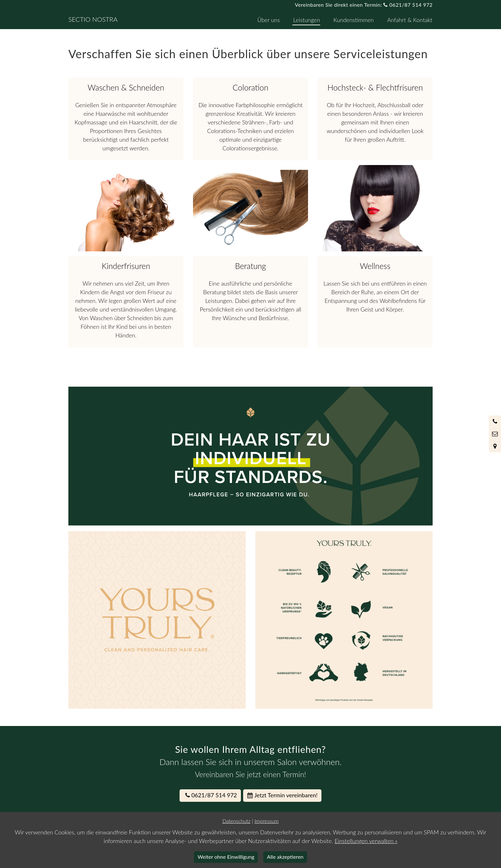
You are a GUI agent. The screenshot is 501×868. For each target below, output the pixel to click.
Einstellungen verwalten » (366, 841)
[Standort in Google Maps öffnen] (495, 446)
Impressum (266, 821)
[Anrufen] (495, 422)
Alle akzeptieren (285, 857)
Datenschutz (236, 821)
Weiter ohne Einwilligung (226, 857)
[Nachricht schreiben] (495, 434)
